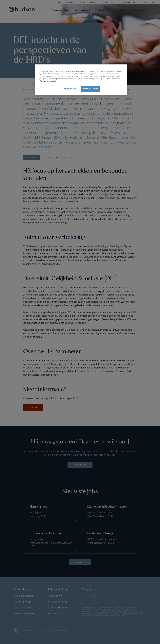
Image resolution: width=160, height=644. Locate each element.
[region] (81, 80)
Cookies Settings (70, 88)
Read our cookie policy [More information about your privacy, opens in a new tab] (48, 81)
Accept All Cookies (90, 89)
